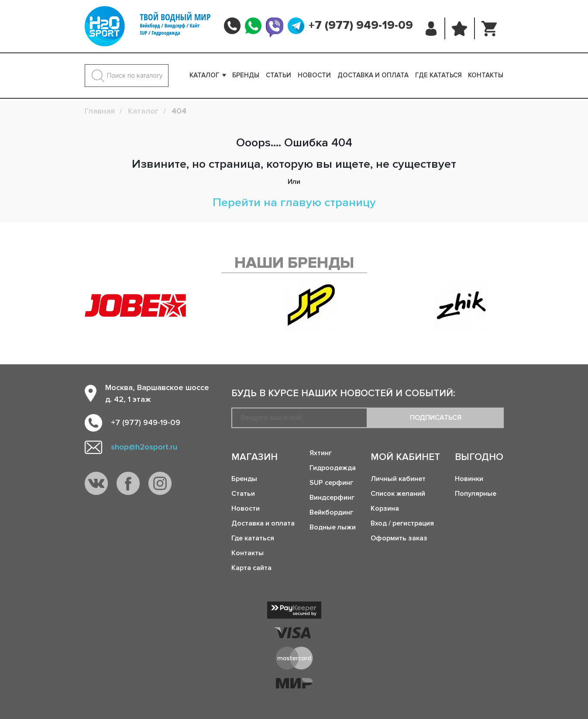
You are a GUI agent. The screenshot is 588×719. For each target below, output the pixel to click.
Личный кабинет (398, 479)
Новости (314, 75)
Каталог (205, 75)
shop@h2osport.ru (144, 447)
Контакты (486, 75)
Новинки (469, 479)
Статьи (279, 75)
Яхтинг (321, 453)
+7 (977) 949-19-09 (361, 25)
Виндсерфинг (332, 498)
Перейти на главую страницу (294, 202)
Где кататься (438, 75)
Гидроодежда (333, 468)
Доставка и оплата (373, 75)
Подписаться (436, 418)
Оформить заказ (399, 538)
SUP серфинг (331, 483)
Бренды (246, 75)
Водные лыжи (333, 527)
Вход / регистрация (402, 523)
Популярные (476, 494)
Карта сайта (251, 568)
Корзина (385, 508)
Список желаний (398, 494)
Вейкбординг (331, 512)
